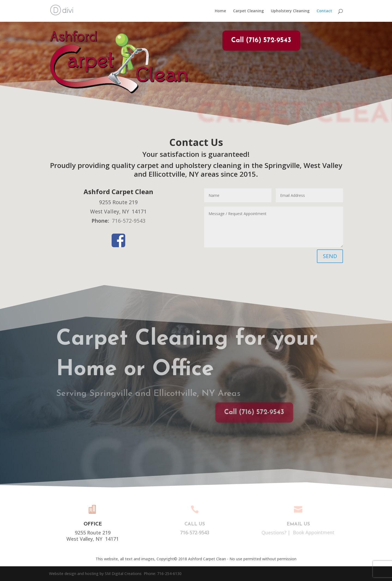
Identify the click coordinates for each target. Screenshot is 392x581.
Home (220, 11)
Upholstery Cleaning (290, 11)
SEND (330, 256)
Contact (324, 11)
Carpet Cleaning (248, 11)
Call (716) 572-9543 (256, 40)
